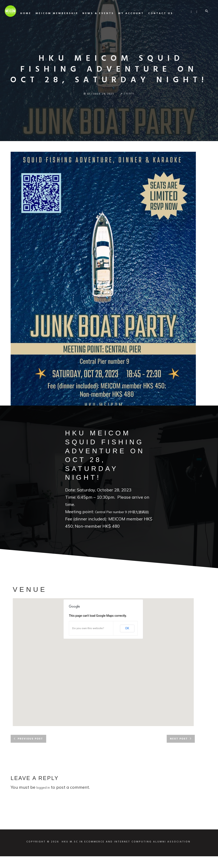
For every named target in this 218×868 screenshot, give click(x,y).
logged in (43, 799)
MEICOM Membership (93, 32)
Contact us (197, 32)
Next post (179, 751)
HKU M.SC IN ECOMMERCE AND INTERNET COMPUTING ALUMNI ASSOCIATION (126, 854)
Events (129, 94)
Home (62, 32)
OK (127, 640)
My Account (167, 32)
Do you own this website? (88, 640)
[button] (103, 670)
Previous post (30, 751)
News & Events (135, 32)
